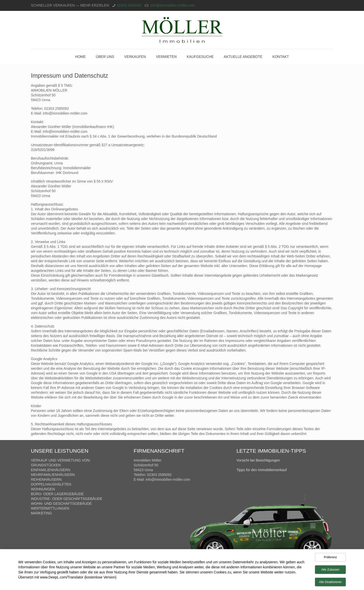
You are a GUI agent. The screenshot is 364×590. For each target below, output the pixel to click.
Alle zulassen (330, 571)
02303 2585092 (129, 5)
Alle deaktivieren (330, 583)
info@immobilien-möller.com (172, 5)
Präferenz (330, 558)
